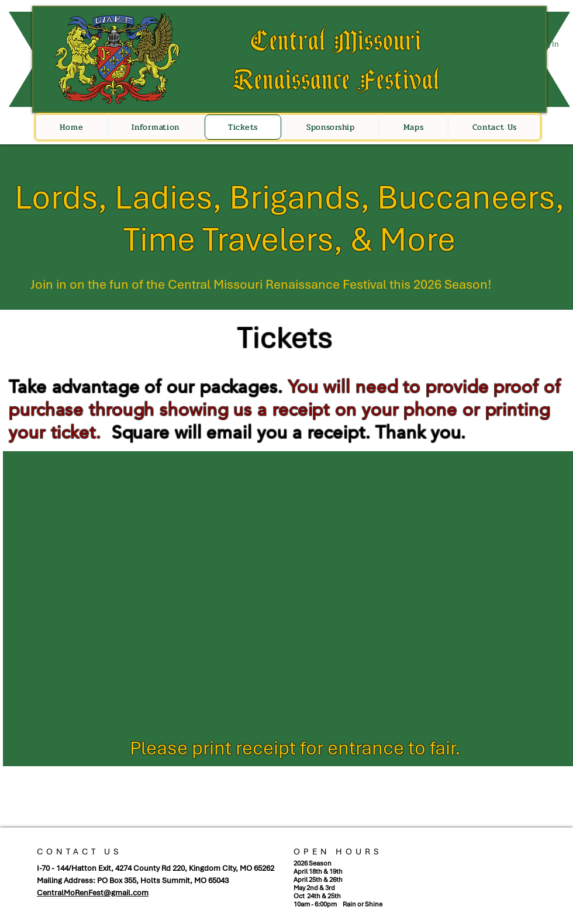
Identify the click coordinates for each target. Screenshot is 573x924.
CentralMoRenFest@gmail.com (93, 893)
